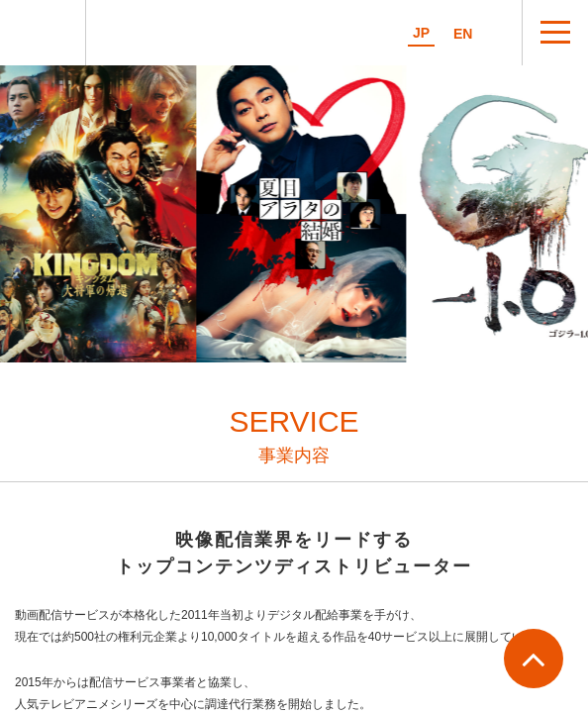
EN (463, 34)
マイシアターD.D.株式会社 (43, 33)
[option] (303, 214)
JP (421, 33)
